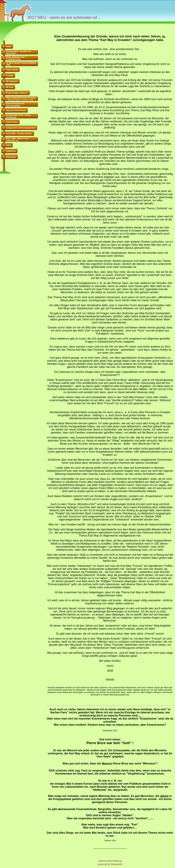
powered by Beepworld (110, 864)
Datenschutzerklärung (110, 861)
